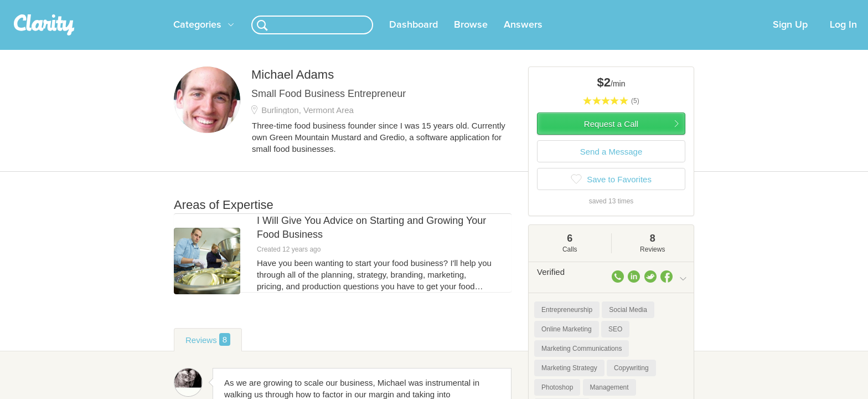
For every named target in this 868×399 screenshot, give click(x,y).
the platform (157, 6)
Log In (843, 38)
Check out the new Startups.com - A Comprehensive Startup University (567, 7)
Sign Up (790, 38)
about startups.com (727, 7)
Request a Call (611, 137)
